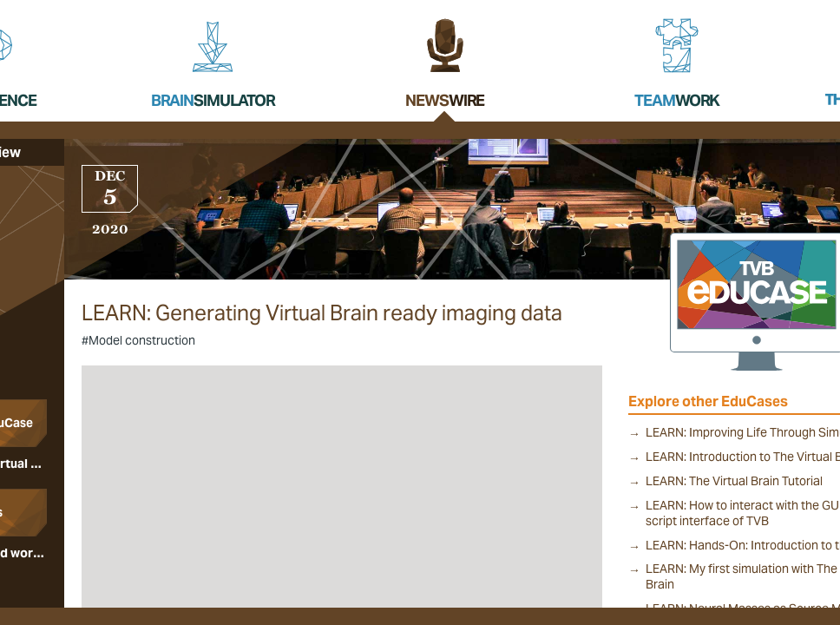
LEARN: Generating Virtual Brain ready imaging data (322, 314)
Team (677, 100)
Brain (213, 100)
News (445, 100)
